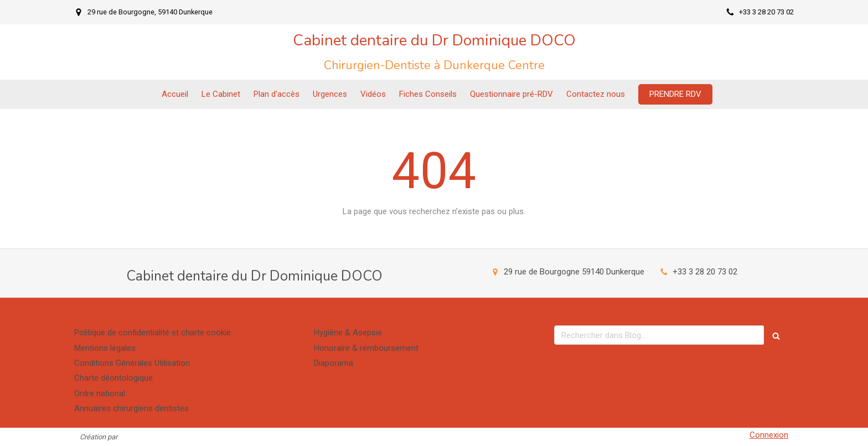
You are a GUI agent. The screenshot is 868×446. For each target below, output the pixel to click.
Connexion (769, 435)
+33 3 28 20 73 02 (705, 272)
